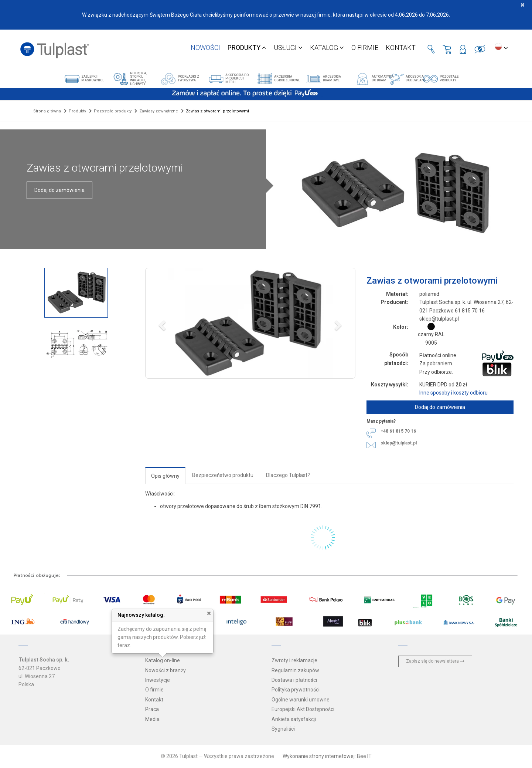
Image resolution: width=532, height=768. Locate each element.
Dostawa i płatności (294, 680)
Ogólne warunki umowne (301, 700)
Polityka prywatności (296, 690)
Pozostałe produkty (113, 111)
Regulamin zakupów (295, 670)
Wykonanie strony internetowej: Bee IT (327, 756)
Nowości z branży (166, 670)
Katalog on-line (163, 660)
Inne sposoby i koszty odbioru (453, 393)
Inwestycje (158, 680)
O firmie (365, 48)
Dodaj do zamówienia (59, 190)
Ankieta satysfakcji (294, 719)
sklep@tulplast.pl (399, 443)
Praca (152, 709)
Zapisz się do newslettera (435, 661)
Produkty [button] (247, 48)
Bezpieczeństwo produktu (223, 475)
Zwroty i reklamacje (294, 660)
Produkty (77, 111)
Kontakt (401, 48)
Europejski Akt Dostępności (303, 709)
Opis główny (165, 476)
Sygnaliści (283, 729)
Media (152, 719)
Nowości (205, 48)
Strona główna (47, 111)
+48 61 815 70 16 (398, 431)
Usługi (288, 48)
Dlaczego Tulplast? (288, 475)
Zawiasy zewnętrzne (159, 111)
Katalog (327, 48)
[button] (250, 323)
